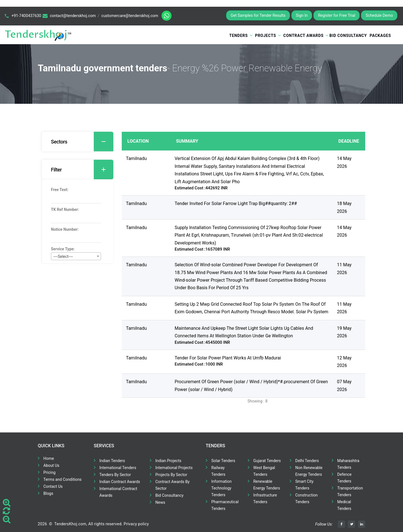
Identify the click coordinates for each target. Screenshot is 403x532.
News (160, 502)
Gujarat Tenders (267, 461)
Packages (380, 36)
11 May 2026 (344, 269)
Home (49, 458)
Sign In (302, 15)
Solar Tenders (223, 461)
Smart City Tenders (304, 485)
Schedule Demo (379, 15)
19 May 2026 (344, 332)
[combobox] (76, 256)
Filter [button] (82, 170)
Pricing (49, 472)
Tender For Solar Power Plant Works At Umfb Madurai (228, 358)
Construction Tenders (306, 498)
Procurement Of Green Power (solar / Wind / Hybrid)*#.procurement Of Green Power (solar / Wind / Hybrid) (251, 385)
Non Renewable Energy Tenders (309, 471)
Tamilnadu (136, 158)
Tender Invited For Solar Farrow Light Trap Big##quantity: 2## (236, 203)
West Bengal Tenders (264, 471)
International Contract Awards (118, 492)
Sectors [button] (82, 142)
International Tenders (118, 468)
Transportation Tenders (350, 491)
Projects (265, 36)
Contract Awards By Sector (172, 485)
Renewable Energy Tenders (267, 485)
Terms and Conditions (63, 479)
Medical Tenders (344, 505)
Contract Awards (303, 36)
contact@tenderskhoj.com (73, 16)
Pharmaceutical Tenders (225, 505)
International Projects (174, 468)
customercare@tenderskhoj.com (130, 16)
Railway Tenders (218, 471)
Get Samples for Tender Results (258, 15)
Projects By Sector (171, 475)
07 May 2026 (344, 385)
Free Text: (60, 190)
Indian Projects (168, 461)
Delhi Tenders (307, 461)
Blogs (48, 493)
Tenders (238, 36)
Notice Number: (65, 229)
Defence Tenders (344, 478)
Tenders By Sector (115, 475)
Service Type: (63, 249)
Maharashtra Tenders (348, 464)
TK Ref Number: (65, 209)
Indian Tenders (112, 461)
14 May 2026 (344, 162)
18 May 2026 (344, 207)
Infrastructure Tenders (265, 498)
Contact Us (53, 486)
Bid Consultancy (348, 36)
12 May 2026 (344, 362)
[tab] (78, 142)
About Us (51, 465)
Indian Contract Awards (120, 482)
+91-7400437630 (26, 16)
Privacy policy (136, 524)
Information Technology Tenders (222, 488)
